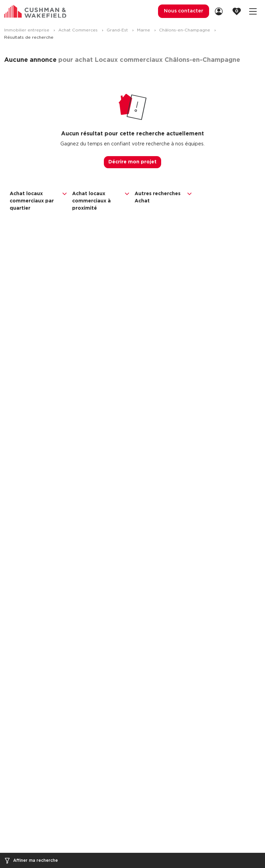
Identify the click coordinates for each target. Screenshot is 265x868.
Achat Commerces (79, 30)
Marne (144, 30)
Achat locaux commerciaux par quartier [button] (39, 201)
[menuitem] (184, 11)
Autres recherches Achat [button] (164, 197)
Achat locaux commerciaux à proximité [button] (101, 201)
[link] (221, 11)
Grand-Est (118, 30)
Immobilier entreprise (27, 30)
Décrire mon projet (132, 162)
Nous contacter (184, 11)
